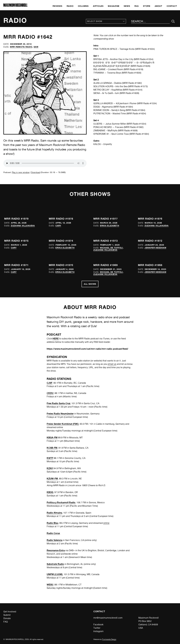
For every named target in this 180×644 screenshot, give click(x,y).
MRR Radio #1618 (133, 69)
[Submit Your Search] (173, 21)
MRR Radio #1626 (140, 66)
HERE (56, 339)
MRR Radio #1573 (138, 86)
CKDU (50, 393)
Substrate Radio (55, 564)
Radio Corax (53, 533)
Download (36, 172)
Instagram (98, 631)
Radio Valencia (54, 540)
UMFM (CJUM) (55, 574)
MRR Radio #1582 (132, 83)
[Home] (15, 6)
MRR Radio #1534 (147, 103)
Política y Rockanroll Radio (61, 502)
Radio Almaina (54, 513)
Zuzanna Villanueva (23, 226)
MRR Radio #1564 (123, 107)
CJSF (49, 383)
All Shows (90, 284)
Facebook (98, 625)
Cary (58, 226)
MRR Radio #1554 (144, 59)
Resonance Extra (56, 550)
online (106, 523)
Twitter (97, 628)
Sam (36, 47)
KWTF (50, 458)
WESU (50, 585)
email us (112, 364)
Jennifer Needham (155, 248)
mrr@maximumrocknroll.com (108, 618)
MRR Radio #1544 (133, 90)
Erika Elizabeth (110, 226)
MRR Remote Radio (21, 47)
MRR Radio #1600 (131, 73)
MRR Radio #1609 (129, 93)
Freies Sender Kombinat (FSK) (63, 424)
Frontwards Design (109, 639)
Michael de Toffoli (111, 248)
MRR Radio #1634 (145, 49)
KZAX (50, 468)
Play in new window (21, 172)
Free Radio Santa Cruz (58, 403)
